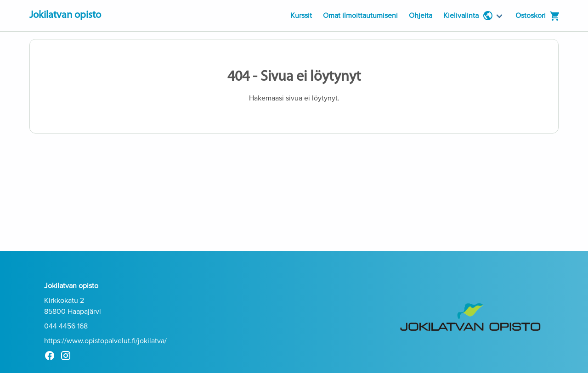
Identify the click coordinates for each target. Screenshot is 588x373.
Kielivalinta (468, 16)
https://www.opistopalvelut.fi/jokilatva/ (105, 341)
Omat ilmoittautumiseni (360, 16)
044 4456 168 (66, 326)
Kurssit (301, 16)
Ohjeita (421, 16)
